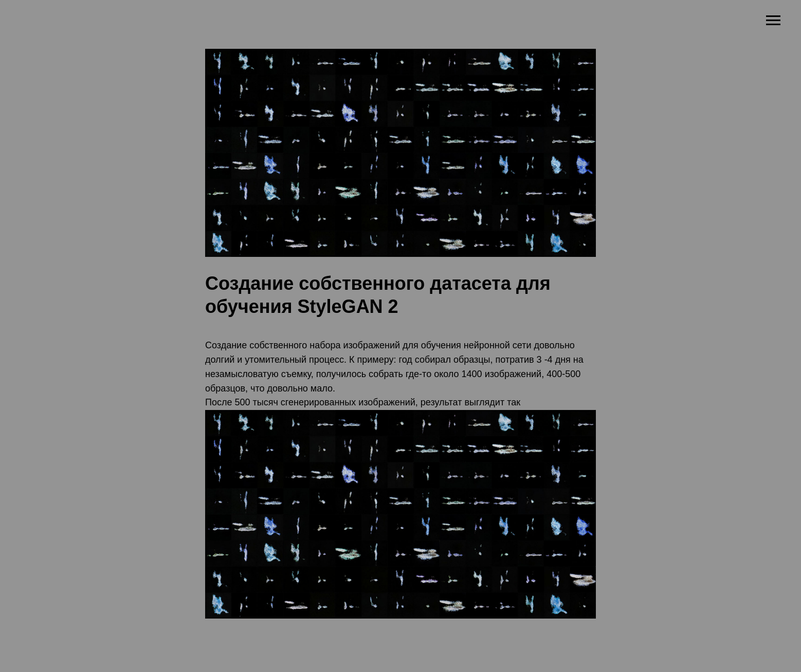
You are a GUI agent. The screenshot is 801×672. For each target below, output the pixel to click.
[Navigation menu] (773, 21)
